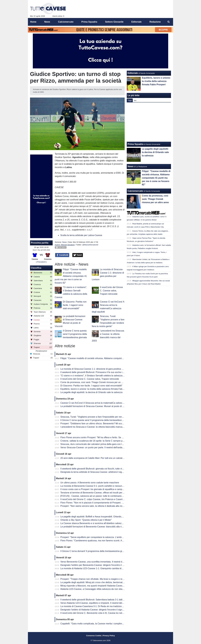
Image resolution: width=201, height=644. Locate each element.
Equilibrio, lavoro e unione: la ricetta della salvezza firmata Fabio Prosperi (97, 389)
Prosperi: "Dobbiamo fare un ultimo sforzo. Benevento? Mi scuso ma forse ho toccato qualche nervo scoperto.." (116, 424)
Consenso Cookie (94, 636)
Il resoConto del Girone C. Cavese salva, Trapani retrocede (111, 291)
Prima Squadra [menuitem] (89, 22)
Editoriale (133, 73)
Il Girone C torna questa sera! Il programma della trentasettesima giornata (75, 334)
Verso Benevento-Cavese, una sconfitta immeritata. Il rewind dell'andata (96, 562)
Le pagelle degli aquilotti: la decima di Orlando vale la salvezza (91, 392)
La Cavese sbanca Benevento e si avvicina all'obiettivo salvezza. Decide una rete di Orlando (106, 523)
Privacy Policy (109, 636)
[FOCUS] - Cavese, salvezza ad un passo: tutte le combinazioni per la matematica (101, 496)
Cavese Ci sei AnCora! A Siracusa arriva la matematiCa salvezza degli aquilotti (99, 403)
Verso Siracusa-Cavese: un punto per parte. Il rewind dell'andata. (93, 447)
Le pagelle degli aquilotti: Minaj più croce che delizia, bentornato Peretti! (96, 582)
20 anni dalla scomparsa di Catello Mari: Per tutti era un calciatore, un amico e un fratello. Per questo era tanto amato (119, 458)
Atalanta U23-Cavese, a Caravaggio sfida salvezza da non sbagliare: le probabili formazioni (106, 589)
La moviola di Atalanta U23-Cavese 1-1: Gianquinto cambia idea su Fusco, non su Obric (104, 568)
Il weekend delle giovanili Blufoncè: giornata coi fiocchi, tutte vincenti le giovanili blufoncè (104, 469)
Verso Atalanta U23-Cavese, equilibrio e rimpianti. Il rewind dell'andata (95, 603)
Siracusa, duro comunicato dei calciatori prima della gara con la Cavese (96, 444)
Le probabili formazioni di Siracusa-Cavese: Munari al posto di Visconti (95, 406)
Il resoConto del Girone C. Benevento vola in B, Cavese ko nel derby (94, 613)
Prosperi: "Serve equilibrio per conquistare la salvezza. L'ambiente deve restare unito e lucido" (107, 537)
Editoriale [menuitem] (136, 22)
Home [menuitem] (33, 22)
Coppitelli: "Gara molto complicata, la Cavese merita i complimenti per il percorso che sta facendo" (109, 624)
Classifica (36, 268)
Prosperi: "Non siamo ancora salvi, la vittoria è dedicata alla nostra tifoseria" (98, 506)
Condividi (62, 255)
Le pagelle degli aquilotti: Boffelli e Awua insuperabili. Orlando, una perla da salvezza (102, 517)
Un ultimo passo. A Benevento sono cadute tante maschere (90, 483)
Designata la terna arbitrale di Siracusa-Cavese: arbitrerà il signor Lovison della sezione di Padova (109, 472)
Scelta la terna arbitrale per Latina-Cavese (81, 235)
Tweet (78, 255)
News (64, 242)
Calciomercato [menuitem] (66, 22)
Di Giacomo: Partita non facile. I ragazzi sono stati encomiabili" (75, 305)
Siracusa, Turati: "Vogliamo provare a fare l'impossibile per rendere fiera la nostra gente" (104, 417)
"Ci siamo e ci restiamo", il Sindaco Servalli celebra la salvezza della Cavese (98, 376)
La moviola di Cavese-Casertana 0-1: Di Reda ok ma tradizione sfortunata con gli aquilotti (105, 606)
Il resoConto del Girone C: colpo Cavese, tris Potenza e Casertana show (96, 499)
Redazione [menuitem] (155, 22)
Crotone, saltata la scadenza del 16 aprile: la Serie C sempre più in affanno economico (103, 441)
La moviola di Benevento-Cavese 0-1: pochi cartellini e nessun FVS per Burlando (100, 486)
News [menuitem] (47, 22)
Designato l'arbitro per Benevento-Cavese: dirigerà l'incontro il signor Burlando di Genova (105, 565)
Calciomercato (135, 191)
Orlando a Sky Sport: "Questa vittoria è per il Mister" (86, 520)
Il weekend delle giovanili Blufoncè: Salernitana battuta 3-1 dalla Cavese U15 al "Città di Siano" (107, 600)
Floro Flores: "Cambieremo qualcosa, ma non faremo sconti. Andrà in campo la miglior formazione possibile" (114, 541)
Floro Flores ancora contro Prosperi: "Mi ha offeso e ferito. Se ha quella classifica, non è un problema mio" (113, 437)
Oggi (130, 100)
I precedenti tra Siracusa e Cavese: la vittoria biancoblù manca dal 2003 (96, 427)
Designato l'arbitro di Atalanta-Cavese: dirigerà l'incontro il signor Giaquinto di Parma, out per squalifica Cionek (115, 610)
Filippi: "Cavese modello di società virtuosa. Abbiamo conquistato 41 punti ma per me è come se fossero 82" (71, 276)
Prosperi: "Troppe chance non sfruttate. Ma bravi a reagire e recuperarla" (96, 579)
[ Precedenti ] (41, 262)
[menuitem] (169, 22)
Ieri (135, 100)
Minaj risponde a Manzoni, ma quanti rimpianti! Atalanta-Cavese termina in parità (100, 586)
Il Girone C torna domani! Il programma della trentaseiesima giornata (94, 551)
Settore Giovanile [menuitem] (114, 22)
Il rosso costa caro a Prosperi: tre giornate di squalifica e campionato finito (97, 489)
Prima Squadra (135, 144)
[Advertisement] (149, 122)
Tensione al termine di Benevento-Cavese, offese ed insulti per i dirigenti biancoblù (101, 493)
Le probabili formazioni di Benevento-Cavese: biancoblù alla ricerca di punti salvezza (102, 527)
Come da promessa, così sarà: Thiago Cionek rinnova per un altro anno (96, 382)
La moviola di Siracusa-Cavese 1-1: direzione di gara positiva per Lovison (97, 369)
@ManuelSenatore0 (90, 245)
